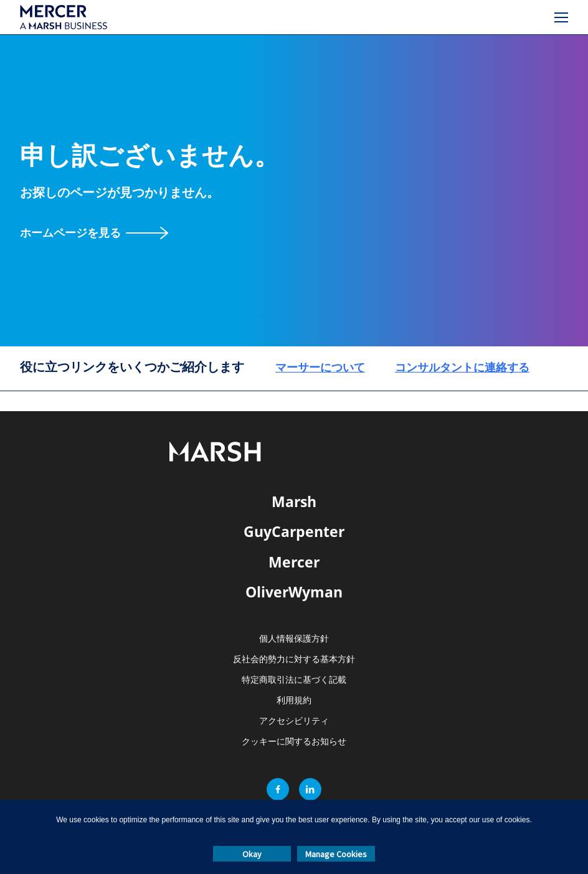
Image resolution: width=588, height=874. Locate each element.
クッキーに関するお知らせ (294, 742)
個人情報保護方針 (294, 639)
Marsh (294, 501)
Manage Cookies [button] (336, 854)
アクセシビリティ (294, 721)
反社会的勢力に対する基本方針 (294, 659)
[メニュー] (561, 17)
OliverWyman (294, 592)
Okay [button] (252, 854)
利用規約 (294, 701)
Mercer (294, 562)
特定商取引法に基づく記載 (294, 680)
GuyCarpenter (294, 531)
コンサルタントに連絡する (462, 367)
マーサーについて (320, 367)
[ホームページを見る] (94, 233)
